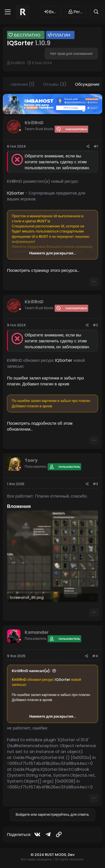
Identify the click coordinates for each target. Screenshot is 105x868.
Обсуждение (87, 84)
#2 (95, 325)
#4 (95, 656)
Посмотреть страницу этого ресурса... (43, 270)
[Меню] (8, 12)
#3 (95, 484)
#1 (96, 146)
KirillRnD (18, 63)
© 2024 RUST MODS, (49, 855)
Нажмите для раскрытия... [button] (52, 253)
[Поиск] (96, 12)
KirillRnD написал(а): (31, 671)
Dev (71, 855)
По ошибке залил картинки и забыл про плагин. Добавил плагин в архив (46, 381)
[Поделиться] (88, 147)
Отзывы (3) (55, 84)
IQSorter (16, 193)
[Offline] (20, 130)
